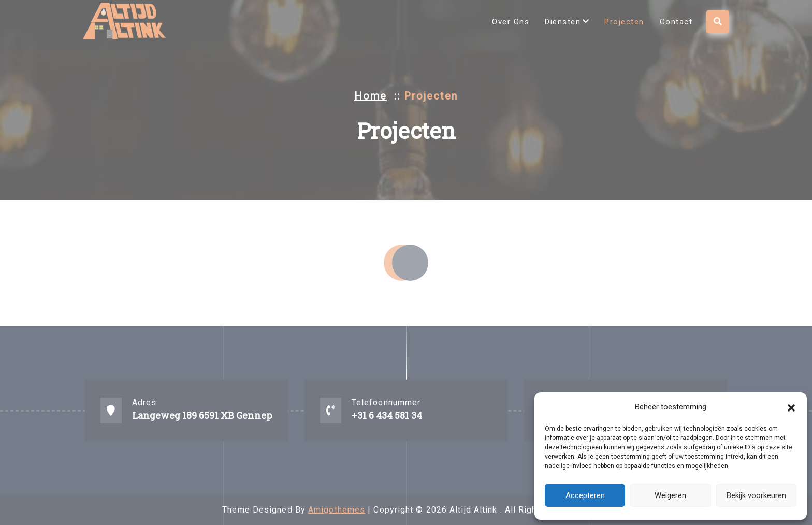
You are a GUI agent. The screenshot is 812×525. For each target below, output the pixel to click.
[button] (791, 407)
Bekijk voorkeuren (756, 495)
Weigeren (670, 495)
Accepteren (585, 495)
